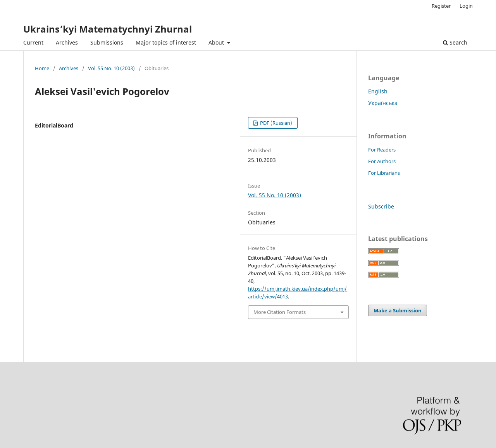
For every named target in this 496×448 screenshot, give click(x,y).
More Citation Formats (280, 312)
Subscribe (381, 206)
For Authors (382, 161)
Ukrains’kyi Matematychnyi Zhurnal (108, 29)
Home (42, 68)
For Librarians (384, 173)
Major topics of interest (166, 42)
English (378, 91)
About (217, 42)
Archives (67, 42)
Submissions (107, 42)
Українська (383, 103)
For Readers (382, 150)
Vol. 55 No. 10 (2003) (111, 68)
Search (455, 42)
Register (441, 6)
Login (466, 6)
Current (33, 42)
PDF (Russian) (276, 123)
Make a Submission (398, 310)
